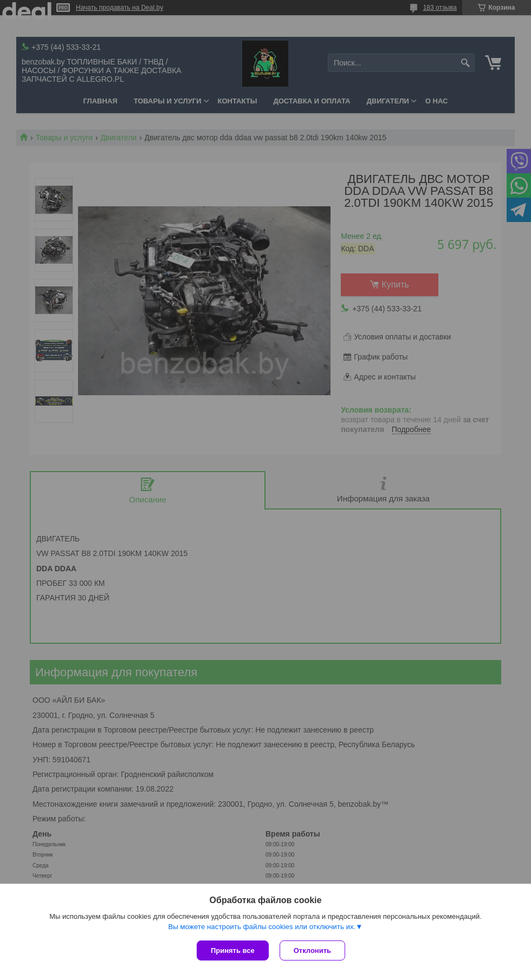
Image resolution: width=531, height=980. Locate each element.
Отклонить (312, 950)
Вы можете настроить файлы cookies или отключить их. (262, 927)
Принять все (233, 950)
